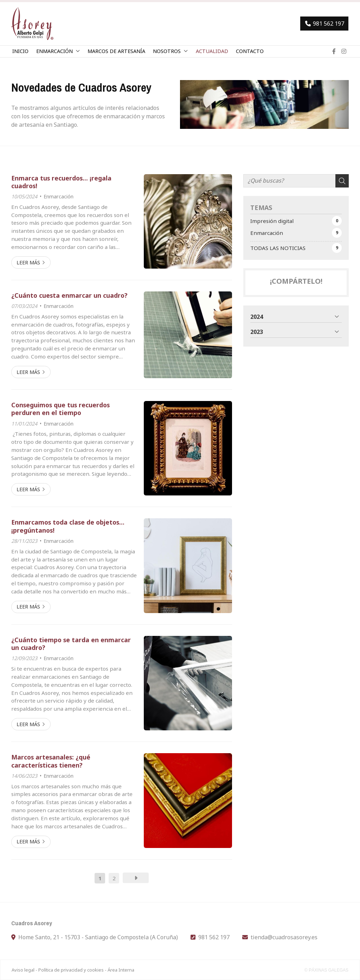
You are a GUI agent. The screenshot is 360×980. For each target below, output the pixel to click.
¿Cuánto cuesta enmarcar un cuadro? (69, 295)
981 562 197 (214, 937)
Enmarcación (59, 196)
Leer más (28, 262)
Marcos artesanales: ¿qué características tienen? (51, 761)
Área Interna (121, 970)
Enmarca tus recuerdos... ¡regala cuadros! (61, 182)
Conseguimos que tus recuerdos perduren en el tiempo (60, 409)
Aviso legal (23, 970)
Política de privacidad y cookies (71, 970)
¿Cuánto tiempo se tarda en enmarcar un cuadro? (71, 644)
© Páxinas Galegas (326, 970)
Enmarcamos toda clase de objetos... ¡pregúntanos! (68, 526)
